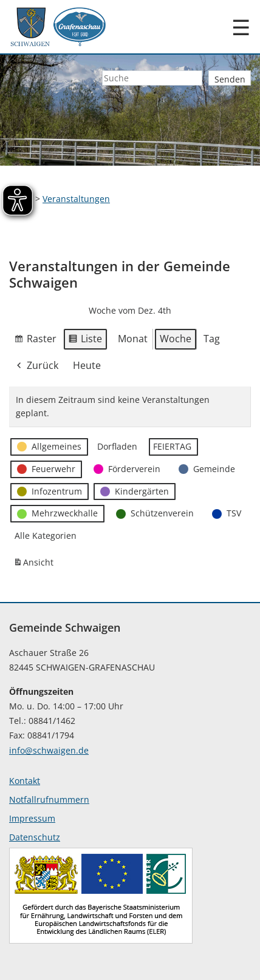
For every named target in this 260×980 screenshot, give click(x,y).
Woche (176, 339)
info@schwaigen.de (49, 750)
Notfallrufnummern (49, 799)
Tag (212, 339)
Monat (133, 339)
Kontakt (25, 781)
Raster (35, 341)
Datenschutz (35, 837)
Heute (87, 365)
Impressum (32, 818)
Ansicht (35, 565)
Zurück (36, 366)
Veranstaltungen (76, 199)
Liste (85, 341)
